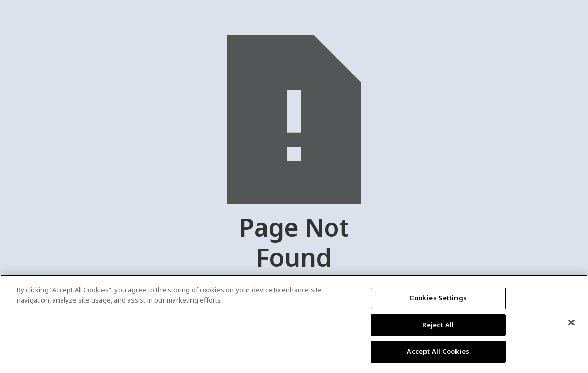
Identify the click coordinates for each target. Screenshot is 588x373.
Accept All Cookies (438, 351)
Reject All (438, 325)
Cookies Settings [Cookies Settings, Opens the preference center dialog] (438, 298)
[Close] (571, 323)
